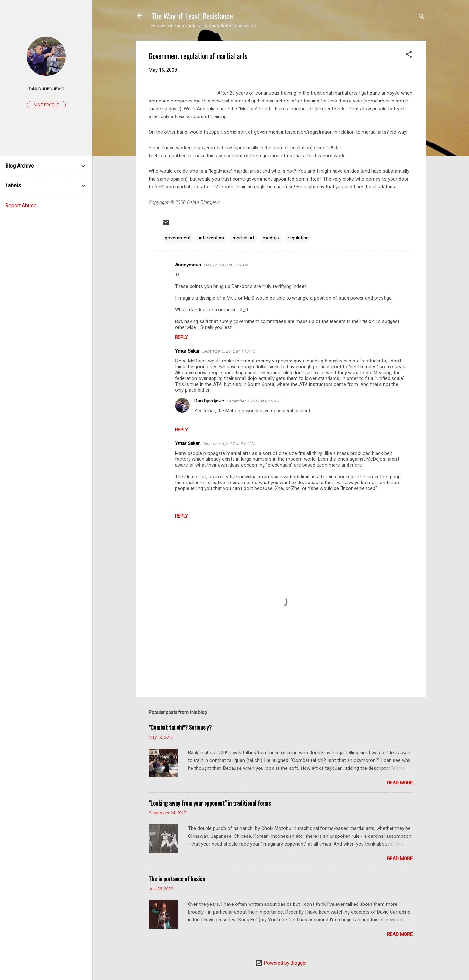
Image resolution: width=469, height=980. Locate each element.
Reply (181, 337)
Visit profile (46, 105)
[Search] (422, 18)
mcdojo (271, 238)
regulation (298, 238)
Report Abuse (21, 205)
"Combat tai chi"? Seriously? (180, 727)
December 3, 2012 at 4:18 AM (229, 351)
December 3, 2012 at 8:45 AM (253, 401)
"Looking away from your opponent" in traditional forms (210, 803)
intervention (212, 238)
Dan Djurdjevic (209, 401)
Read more (400, 783)
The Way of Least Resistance (192, 16)
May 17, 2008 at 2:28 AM (226, 265)
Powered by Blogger (281, 963)
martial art (243, 238)
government (178, 238)
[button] (409, 55)
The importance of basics (177, 879)
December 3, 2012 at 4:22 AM (229, 444)
